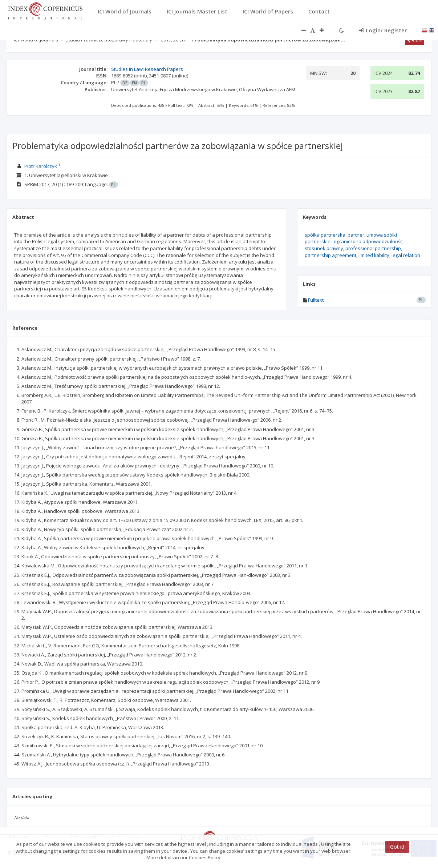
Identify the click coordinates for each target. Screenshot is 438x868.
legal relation (406, 255)
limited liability (374, 255)
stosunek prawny (324, 248)
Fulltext (316, 300)
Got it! (397, 847)
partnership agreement (330, 255)
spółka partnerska (325, 235)
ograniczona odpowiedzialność (368, 241)
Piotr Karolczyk (41, 166)
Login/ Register (383, 30)
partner (356, 235)
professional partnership (373, 248)
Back (415, 40)
